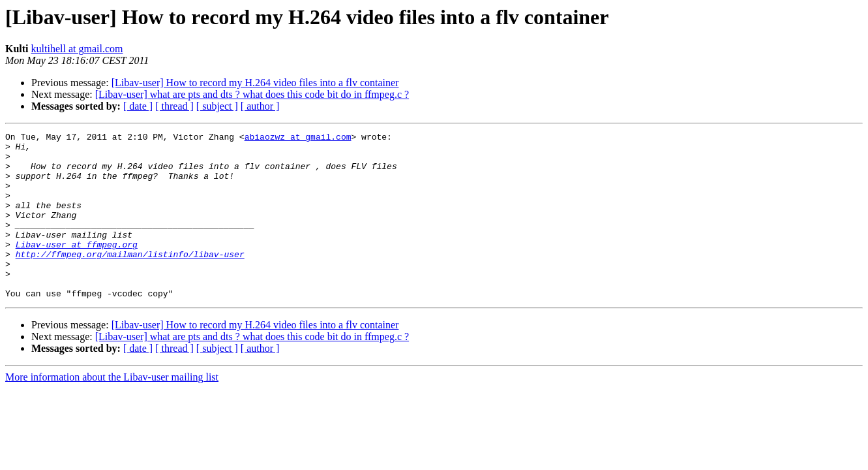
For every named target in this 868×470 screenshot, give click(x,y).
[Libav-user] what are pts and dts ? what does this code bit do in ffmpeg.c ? (252, 94)
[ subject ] (217, 106)
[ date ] (138, 106)
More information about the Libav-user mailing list (112, 410)
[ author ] (260, 106)
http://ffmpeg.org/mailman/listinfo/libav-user (130, 279)
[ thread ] (174, 106)
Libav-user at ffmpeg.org (77, 268)
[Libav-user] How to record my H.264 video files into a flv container (255, 83)
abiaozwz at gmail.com (298, 138)
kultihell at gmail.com (77, 49)
